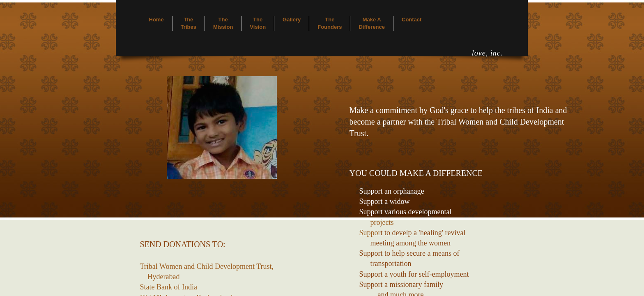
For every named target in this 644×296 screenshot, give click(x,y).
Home (156, 20)
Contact (412, 20)
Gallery (292, 20)
